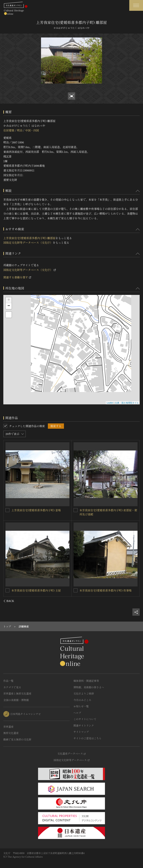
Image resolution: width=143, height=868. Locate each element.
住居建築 (9, 130)
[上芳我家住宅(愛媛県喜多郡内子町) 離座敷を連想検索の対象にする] (8, 510)
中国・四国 (32, 130)
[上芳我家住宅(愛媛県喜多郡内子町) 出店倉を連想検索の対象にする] (8, 590)
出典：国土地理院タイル (127, 403)
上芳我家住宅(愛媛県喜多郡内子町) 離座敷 (38, 510)
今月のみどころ (82, 700)
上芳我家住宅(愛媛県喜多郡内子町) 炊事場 (106, 590)
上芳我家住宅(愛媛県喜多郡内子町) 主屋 (104, 510)
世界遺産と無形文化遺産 (17, 693)
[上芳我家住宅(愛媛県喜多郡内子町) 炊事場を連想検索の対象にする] (76, 590)
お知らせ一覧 (81, 706)
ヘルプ (77, 713)
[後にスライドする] (134, 601)
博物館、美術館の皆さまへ (89, 687)
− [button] (9, 306)
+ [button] (9, 300)
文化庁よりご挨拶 (84, 693)
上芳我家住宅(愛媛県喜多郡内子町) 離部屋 (29, 238)
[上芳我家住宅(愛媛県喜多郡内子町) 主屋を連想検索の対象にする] (76, 510)
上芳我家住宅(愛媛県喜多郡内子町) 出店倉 (38, 590)
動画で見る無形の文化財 (17, 739)
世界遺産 (8, 727)
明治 (20, 130)
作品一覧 (8, 681)
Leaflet (110, 403)
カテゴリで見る (12, 687)
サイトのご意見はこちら (88, 738)
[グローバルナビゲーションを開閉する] (136, 5)
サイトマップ (81, 732)
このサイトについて (85, 719)
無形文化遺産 (11, 733)
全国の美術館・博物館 (16, 700)
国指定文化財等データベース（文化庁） (28, 243)
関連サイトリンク (84, 725)
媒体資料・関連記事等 (86, 681)
